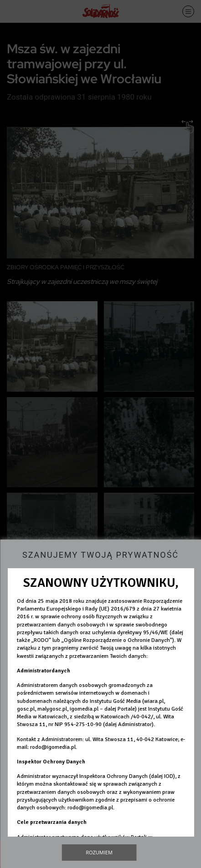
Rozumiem (99, 852)
